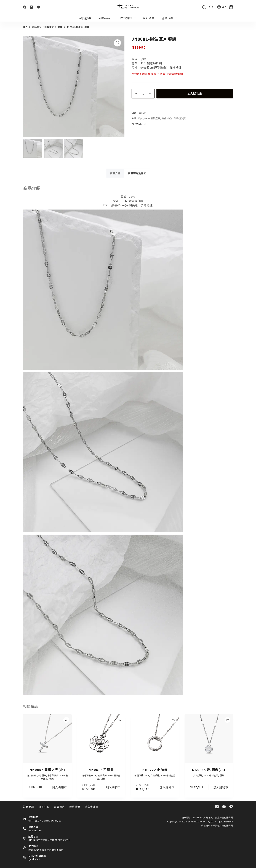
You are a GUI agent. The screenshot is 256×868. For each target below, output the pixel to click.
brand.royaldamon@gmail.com (46, 850)
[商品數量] (143, 94)
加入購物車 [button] (59, 787)
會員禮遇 (59, 807)
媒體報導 (170, 18)
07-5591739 (35, 830)
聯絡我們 (75, 807)
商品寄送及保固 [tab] (137, 173)
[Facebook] (25, 7)
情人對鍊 (31, 775)
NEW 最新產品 (152, 118)
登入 (222, 7)
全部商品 (106, 18)
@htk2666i (34, 859)
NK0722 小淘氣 (155, 770)
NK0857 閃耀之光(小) (47, 770)
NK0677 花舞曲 (101, 770)
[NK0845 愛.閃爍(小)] (209, 739)
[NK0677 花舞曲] (101, 739)
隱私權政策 (91, 807)
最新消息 (149, 18)
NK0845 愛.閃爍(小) (209, 770)
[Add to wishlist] (139, 124)
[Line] (38, 7)
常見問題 (29, 807)
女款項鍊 (42, 775)
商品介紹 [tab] (115, 173)
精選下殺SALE (89, 775)
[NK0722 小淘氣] (155, 739)
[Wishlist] (211, 7)
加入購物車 (195, 93)
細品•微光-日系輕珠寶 (174, 118)
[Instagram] (31, 7)
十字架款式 (53, 775)
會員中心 (44, 807)
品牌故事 (85, 18)
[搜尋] (204, 7)
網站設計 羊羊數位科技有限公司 (217, 825)
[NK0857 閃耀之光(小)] (47, 739)
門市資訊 (129, 18)
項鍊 (140, 118)
